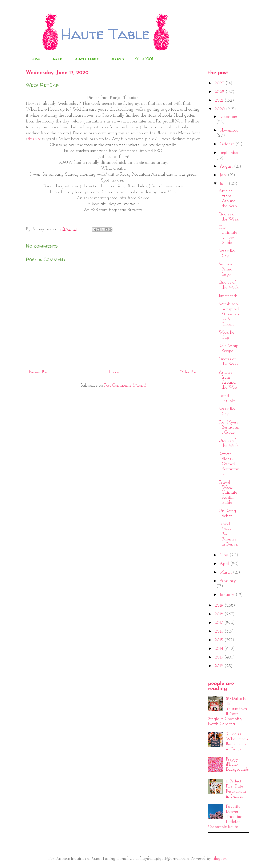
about (58, 59)
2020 (220, 109)
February (228, 581)
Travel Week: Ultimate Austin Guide (228, 493)
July (224, 175)
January (228, 595)
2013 (219, 657)
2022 (220, 92)
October (227, 144)
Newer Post (39, 372)
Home (114, 372)
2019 (220, 606)
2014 (219, 649)
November (229, 130)
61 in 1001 (144, 59)
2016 (220, 632)
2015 (219, 640)
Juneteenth (228, 296)
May (225, 555)
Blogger (219, 859)
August (227, 167)
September (229, 153)
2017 (219, 623)
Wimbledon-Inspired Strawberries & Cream (229, 314)
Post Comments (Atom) (125, 386)
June (224, 184)
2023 (220, 83)
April (225, 564)
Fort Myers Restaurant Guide (229, 427)
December (228, 117)
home (36, 59)
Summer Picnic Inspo (226, 269)
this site (34, 139)
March (226, 572)
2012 (220, 666)
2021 (220, 101)
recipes (117, 59)
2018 (220, 614)
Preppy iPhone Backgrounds (237, 765)
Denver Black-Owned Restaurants (229, 464)
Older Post (188, 372)
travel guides (87, 59)
